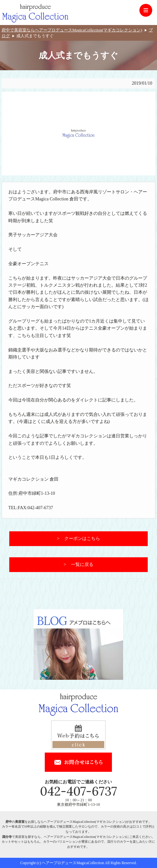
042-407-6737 (78, 791)
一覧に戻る (82, 565)
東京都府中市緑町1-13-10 (78, 805)
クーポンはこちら (82, 539)
